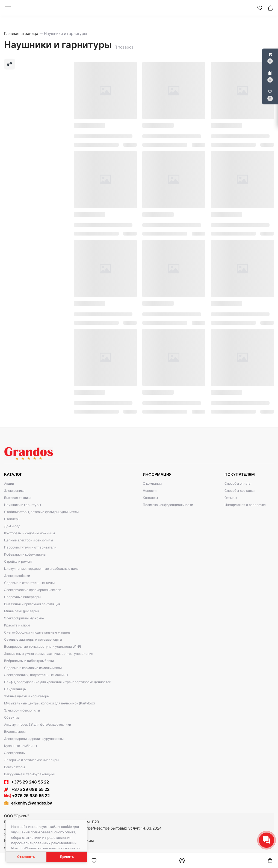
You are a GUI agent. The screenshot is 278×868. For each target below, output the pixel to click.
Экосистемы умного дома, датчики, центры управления (49, 654)
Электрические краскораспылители (33, 590)
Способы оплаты (238, 483)
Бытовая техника (18, 498)
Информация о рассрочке (245, 505)
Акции (9, 483)
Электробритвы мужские (24, 618)
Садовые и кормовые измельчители (33, 668)
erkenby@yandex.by (32, 803)
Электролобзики (17, 576)
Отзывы (231, 498)
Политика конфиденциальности (168, 505)
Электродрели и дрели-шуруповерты (34, 739)
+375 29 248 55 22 (30, 782)
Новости (150, 491)
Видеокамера (15, 732)
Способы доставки (239, 491)
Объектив (12, 717)
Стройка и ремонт (18, 561)
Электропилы (15, 753)
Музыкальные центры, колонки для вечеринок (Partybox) (49, 703)
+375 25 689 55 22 (27, 796)
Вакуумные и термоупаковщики (30, 774)
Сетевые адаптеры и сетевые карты (33, 639)
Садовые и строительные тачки (29, 583)
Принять (67, 857)
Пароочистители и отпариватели (30, 547)
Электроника (14, 491)
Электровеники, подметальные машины (36, 675)
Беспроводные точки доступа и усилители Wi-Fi (42, 647)
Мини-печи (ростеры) (21, 611)
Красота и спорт (17, 625)
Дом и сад (12, 526)
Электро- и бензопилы (22, 710)
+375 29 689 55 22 (27, 789)
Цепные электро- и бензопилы (29, 540)
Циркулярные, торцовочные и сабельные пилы (42, 569)
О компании (152, 483)
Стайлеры (12, 519)
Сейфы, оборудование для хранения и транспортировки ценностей (58, 682)
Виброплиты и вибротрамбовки (29, 661)
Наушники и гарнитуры (23, 505)
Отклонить (26, 857)
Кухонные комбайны (20, 746)
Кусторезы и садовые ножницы (29, 533)
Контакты (150, 498)
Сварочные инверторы (22, 597)
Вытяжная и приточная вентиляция (32, 604)
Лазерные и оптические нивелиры (31, 760)
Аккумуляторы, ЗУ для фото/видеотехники (38, 724)
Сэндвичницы (15, 689)
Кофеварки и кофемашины (25, 554)
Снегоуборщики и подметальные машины (38, 632)
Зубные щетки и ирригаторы (27, 696)
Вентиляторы (14, 767)
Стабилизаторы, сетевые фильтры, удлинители (41, 512)
